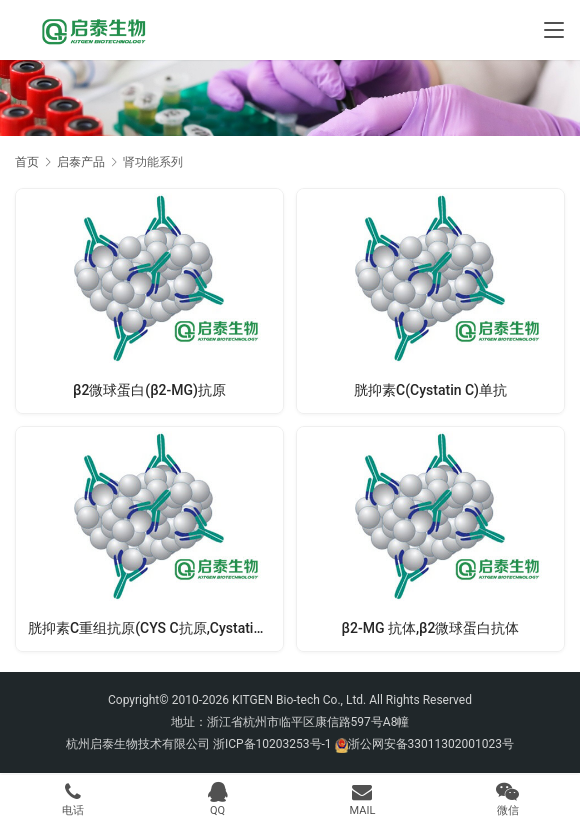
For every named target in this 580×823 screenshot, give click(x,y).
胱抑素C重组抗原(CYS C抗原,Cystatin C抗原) (155, 628)
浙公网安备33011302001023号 (431, 744)
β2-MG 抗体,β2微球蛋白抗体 (431, 628)
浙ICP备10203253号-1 (272, 744)
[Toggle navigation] (554, 30)
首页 (27, 162)
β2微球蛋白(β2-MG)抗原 (149, 390)
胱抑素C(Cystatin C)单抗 (430, 390)
